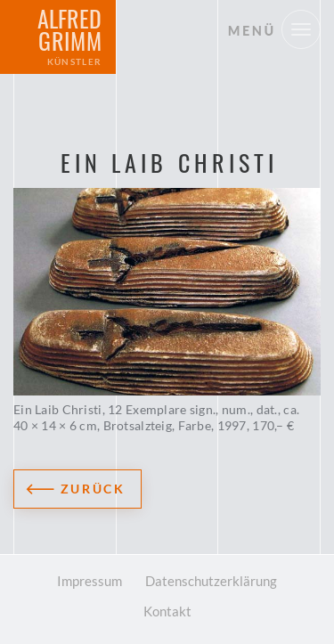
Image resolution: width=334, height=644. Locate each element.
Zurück (93, 489)
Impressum (90, 581)
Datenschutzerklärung (211, 581)
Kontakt (167, 611)
